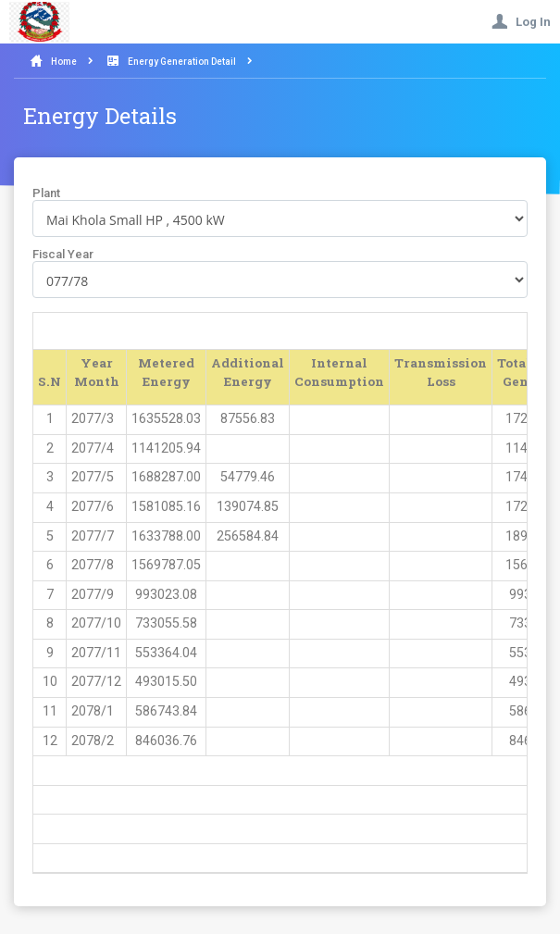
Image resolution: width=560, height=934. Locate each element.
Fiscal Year (63, 254)
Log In (521, 22)
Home (64, 62)
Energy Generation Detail (182, 62)
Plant (46, 193)
